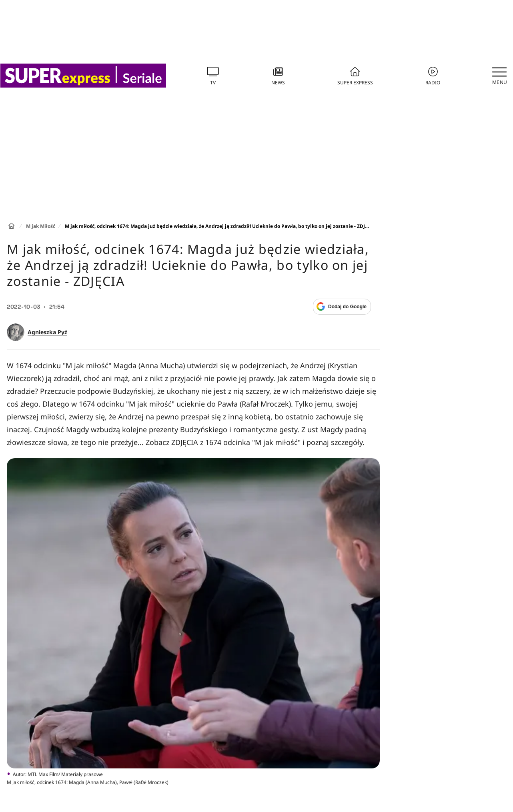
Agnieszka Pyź (47, 332)
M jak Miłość (41, 226)
